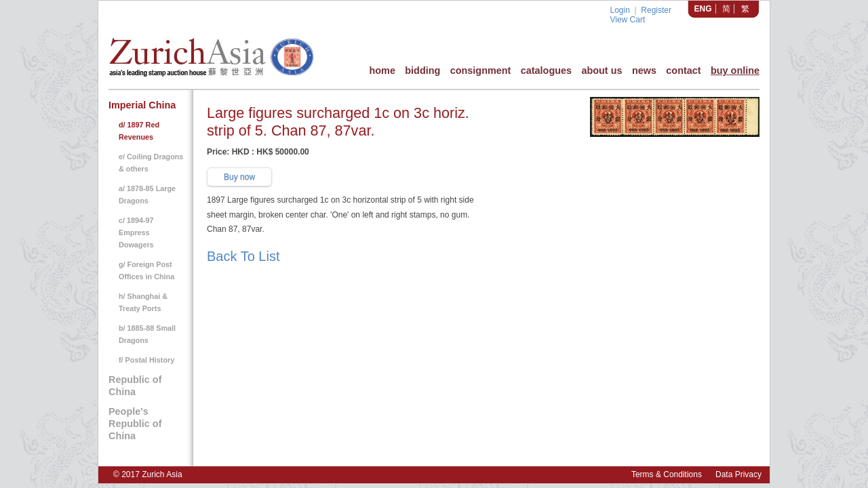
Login (619, 10)
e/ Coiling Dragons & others (151, 163)
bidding (422, 70)
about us (601, 70)
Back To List (243, 256)
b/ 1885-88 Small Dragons (147, 334)
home (382, 70)
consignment (481, 70)
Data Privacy (738, 474)
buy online (735, 70)
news (644, 70)
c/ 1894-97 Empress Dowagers (136, 232)
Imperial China (142, 105)
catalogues (546, 70)
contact (683, 70)
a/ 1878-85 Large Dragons (147, 195)
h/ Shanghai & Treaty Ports (143, 302)
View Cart (627, 20)
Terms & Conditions (667, 474)
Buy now (239, 177)
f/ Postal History (146, 360)
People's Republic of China (135, 424)
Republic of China (135, 386)
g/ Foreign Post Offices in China (146, 270)
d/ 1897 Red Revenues (139, 131)
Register (656, 10)
